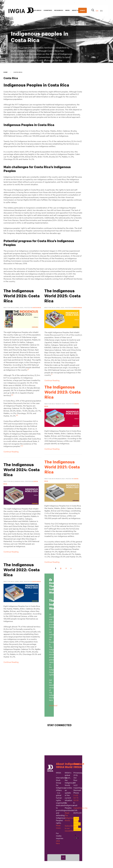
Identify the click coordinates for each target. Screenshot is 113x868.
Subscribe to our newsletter (69, 828)
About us (76, 10)
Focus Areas (36, 10)
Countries (48, 10)
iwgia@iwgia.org (80, 808)
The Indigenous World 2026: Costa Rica (22, 296)
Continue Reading (11, 452)
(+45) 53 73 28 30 (76, 798)
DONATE (82, 10)
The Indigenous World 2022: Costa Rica (22, 570)
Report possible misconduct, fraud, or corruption (77, 824)
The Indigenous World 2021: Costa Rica (62, 467)
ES (101, 11)
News (68, 10)
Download (53, 705)
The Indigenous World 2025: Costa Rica (62, 296)
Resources (59, 10)
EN (97, 11)
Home (6, 72)
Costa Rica (37, 307)
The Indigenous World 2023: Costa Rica (63, 392)
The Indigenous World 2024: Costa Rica (22, 470)
